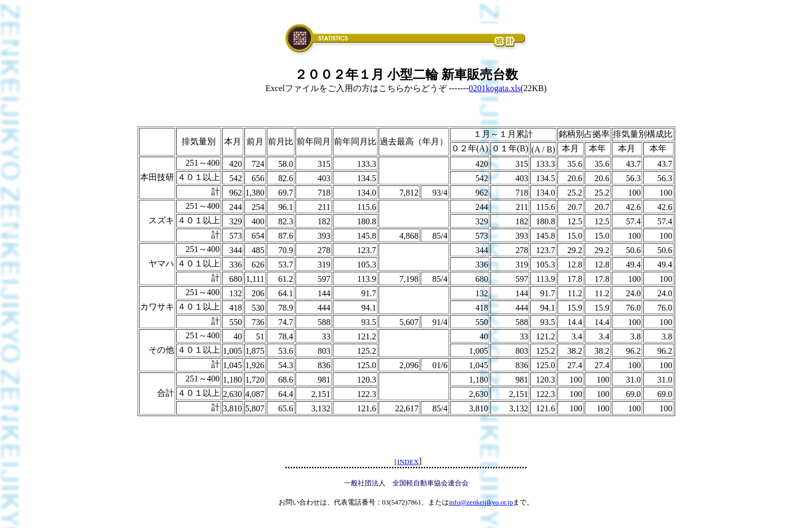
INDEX (408, 462)
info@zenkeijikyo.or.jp (481, 502)
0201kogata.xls (494, 88)
